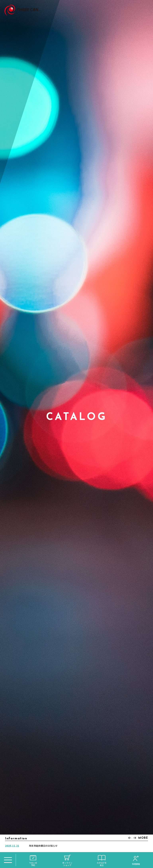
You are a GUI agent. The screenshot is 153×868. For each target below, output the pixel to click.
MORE (143, 838)
